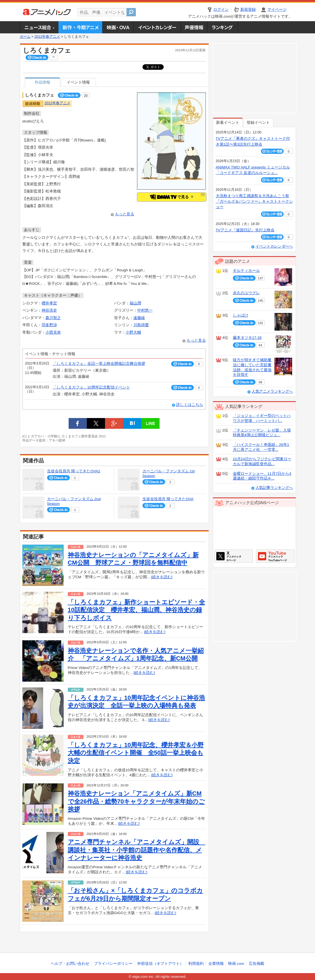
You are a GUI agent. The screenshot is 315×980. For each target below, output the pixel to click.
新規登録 (248, 10)
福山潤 (135, 303)
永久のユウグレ (246, 293)
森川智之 (53, 318)
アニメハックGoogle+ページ (275, 556)
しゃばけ (241, 315)
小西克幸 (53, 332)
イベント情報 (78, 82)
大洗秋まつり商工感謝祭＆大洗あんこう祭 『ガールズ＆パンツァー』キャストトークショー (254, 202)
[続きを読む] (162, 577)
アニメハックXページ (234, 556)
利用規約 (196, 964)
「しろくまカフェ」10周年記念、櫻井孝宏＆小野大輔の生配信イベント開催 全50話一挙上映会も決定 (136, 753)
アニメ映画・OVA (118, 27)
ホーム (25, 37)
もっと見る (125, 214)
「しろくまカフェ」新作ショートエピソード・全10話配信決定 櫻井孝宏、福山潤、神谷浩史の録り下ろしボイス (136, 610)
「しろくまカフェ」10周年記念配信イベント (91, 387)
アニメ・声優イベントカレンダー (157, 27)
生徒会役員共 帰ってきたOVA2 (74, 471)
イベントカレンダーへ (274, 246)
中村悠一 (145, 310)
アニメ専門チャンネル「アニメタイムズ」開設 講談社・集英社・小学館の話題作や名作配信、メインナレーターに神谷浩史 (137, 850)
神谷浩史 (49, 310)
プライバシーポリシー (113, 964)
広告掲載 (257, 964)
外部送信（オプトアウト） (160, 964)
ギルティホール (246, 271)
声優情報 (194, 27)
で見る (172, 197)
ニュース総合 (39, 27)
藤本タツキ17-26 (247, 338)
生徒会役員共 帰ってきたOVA (168, 499)
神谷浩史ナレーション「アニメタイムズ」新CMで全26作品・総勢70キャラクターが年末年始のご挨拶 (136, 801)
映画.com (236, 964)
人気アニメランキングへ (272, 391)
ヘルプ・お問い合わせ (70, 964)
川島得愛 (141, 325)
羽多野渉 (49, 325)
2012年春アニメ (47, 37)
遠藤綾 (139, 318)
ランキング (223, 27)
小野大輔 (133, 332)
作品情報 (42, 82)
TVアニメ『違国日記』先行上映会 (245, 230)
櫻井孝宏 (49, 303)
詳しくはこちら (190, 405)
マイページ (277, 10)
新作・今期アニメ (80, 27)
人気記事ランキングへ (274, 488)
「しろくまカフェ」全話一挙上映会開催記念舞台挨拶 (99, 364)
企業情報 (216, 964)
